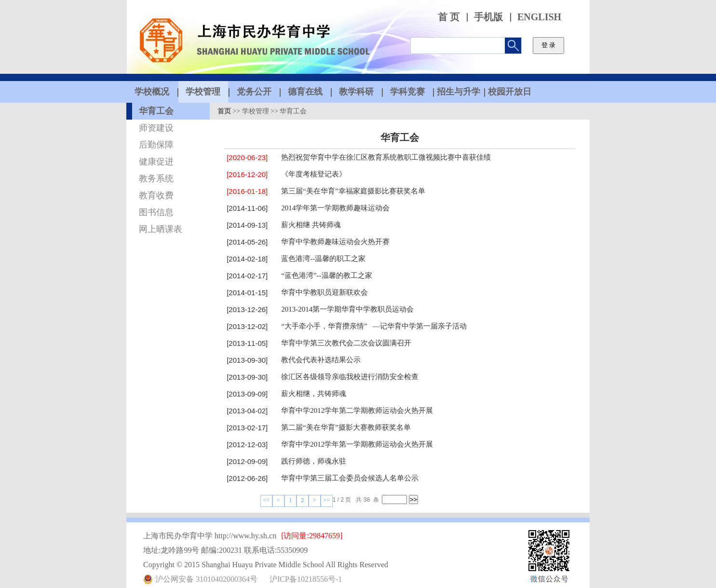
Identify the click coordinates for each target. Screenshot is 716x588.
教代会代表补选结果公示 (321, 360)
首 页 (449, 17)
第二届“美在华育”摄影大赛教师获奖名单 (346, 427)
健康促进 (156, 162)
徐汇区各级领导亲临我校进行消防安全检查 (350, 377)
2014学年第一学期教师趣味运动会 (335, 208)
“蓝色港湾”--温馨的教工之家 (326, 275)
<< (267, 500)
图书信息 (156, 212)
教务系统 (156, 178)
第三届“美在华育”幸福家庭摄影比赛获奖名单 (353, 191)
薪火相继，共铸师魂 (314, 394)
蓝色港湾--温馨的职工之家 (323, 259)
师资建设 (156, 128)
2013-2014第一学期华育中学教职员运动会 (347, 309)
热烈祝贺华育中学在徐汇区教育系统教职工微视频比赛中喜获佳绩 (386, 157)
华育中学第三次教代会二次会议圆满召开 (346, 343)
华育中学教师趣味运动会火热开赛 (335, 242)
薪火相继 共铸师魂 (311, 225)
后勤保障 (156, 145)
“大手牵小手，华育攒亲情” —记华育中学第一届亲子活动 (374, 326)
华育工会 (156, 111)
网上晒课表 (161, 229)
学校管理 (256, 111)
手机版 (488, 17)
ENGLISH (539, 17)
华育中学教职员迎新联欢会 (324, 292)
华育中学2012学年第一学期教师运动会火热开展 (357, 444)
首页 (224, 111)
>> (327, 500)
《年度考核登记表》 (314, 174)
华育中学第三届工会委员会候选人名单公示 (350, 478)
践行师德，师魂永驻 (314, 461)
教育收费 (156, 195)
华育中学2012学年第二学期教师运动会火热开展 (357, 410)
